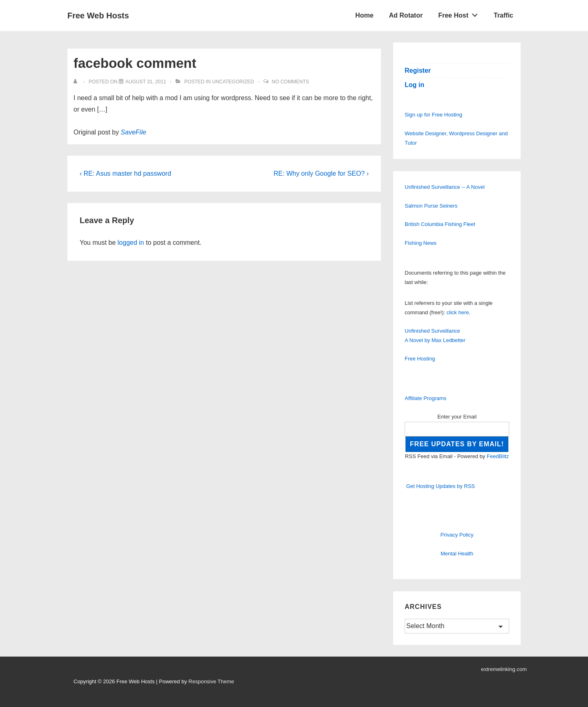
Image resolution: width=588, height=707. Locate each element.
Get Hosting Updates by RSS (441, 486)
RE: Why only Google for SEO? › (321, 173)
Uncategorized (233, 82)
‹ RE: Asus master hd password (125, 173)
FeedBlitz (498, 456)
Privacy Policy (457, 535)
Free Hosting (420, 359)
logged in (131, 243)
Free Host (460, 13)
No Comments (291, 82)
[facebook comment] (146, 82)
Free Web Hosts (98, 16)
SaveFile (134, 132)
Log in (414, 85)
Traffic (503, 15)
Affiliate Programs (425, 398)
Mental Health (457, 554)
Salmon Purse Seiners (431, 206)
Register (418, 70)
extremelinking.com (504, 669)
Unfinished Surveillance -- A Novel (445, 187)
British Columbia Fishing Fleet (440, 224)
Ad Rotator (406, 15)
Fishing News (421, 243)
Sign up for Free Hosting (433, 115)
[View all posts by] (77, 82)
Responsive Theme (212, 681)
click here (458, 312)
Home (364, 15)
